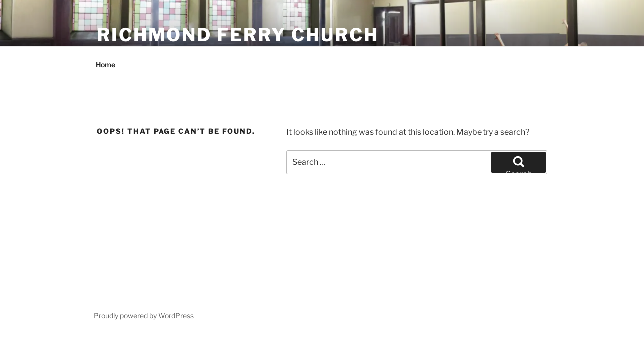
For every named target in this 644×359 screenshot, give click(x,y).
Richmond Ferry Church (238, 35)
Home (105, 65)
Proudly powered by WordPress (144, 315)
